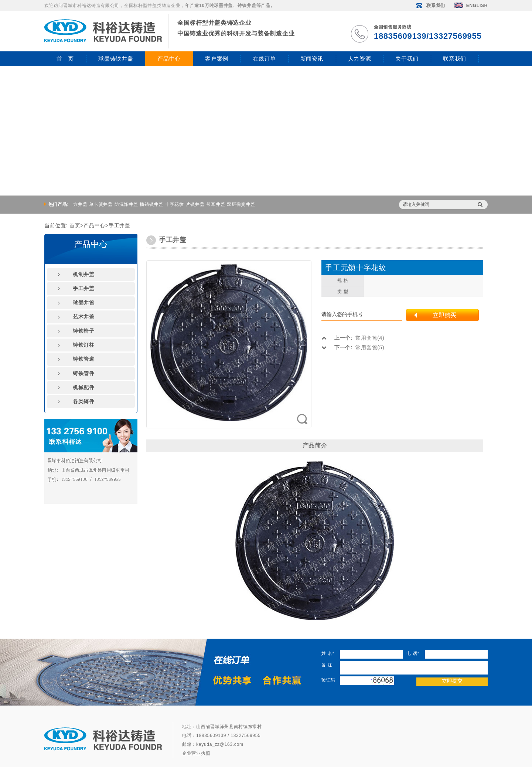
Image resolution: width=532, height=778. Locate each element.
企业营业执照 (196, 753)
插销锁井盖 (151, 204)
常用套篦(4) (353, 338)
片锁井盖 (195, 204)
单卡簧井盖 (101, 204)
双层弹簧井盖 (241, 204)
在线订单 (264, 59)
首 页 (65, 59)
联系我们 (430, 6)
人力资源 (360, 59)
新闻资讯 (312, 59)
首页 (75, 225)
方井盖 (80, 204)
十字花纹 (175, 204)
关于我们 (407, 59)
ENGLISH (471, 6)
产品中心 (169, 59)
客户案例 (217, 59)
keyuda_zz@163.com (220, 744)
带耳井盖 (216, 204)
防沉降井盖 (126, 204)
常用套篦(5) (353, 347)
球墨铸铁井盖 (116, 59)
